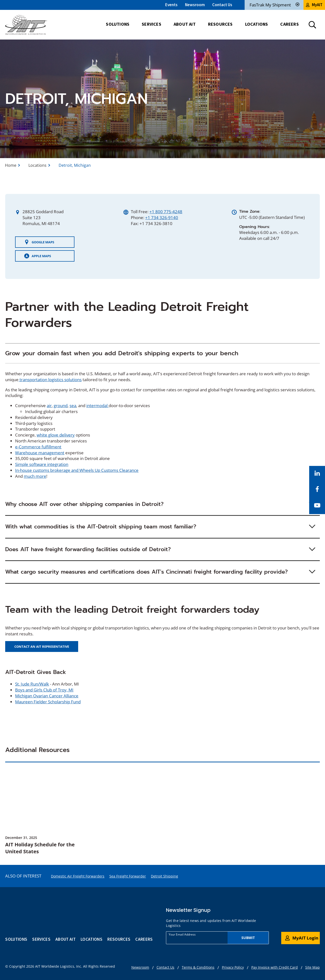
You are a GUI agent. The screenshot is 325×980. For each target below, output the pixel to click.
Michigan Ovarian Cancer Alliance (47, 696)
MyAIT (314, 5)
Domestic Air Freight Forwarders (78, 876)
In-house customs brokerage (43, 470)
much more (35, 476)
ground (61, 406)
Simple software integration (42, 464)
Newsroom (195, 5)
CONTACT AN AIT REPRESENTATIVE (42, 646)
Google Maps (39, 242)
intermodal (97, 406)
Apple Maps (38, 256)
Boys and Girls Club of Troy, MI (44, 690)
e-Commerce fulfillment (38, 447)
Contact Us (222, 5)
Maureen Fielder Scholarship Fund (48, 702)
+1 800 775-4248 (166, 212)
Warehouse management (40, 453)
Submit (248, 938)
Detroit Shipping (164, 876)
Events (171, 5)
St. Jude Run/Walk (32, 684)
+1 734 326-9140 (162, 218)
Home (11, 165)
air (49, 406)
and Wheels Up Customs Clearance (104, 470)
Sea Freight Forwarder (128, 876)
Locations (37, 165)
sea (73, 406)
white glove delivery (56, 435)
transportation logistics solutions (50, 380)
